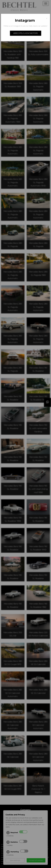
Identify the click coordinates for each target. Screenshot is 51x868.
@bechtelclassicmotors (26, 33)
